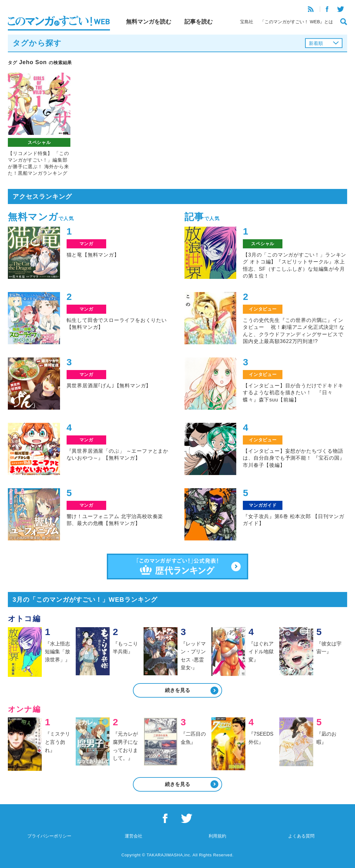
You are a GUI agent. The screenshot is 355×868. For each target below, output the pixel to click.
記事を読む (199, 22)
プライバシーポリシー (49, 836)
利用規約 (217, 836)
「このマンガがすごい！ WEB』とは (297, 22)
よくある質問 (301, 836)
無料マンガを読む (149, 22)
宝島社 (247, 22)
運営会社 (134, 836)
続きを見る (177, 690)
